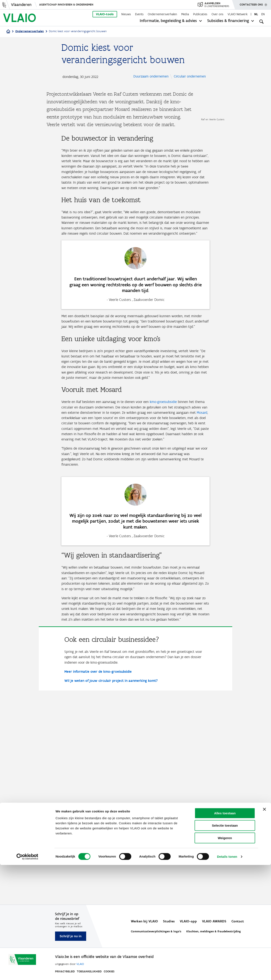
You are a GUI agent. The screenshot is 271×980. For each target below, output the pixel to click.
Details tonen (227, 972)
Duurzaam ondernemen (152, 77)
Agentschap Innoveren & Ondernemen (66, 5)
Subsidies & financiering (228, 21)
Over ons (217, 14)
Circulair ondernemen (151, 84)
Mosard (113, 585)
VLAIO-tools (105, 14)
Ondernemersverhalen (162, 14)
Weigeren (225, 953)
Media (185, 14)
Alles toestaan (225, 928)
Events (139, 14)
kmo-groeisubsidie (170, 568)
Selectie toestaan (225, 941)
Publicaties (200, 14)
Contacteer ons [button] (251, 3)
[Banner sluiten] (264, 924)
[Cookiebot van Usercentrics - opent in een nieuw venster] (27, 972)
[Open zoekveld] (261, 21)
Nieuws (126, 14)
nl (256, 14)
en (263, 14)
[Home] (8, 32)
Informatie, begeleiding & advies (168, 21)
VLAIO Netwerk (238, 14)
